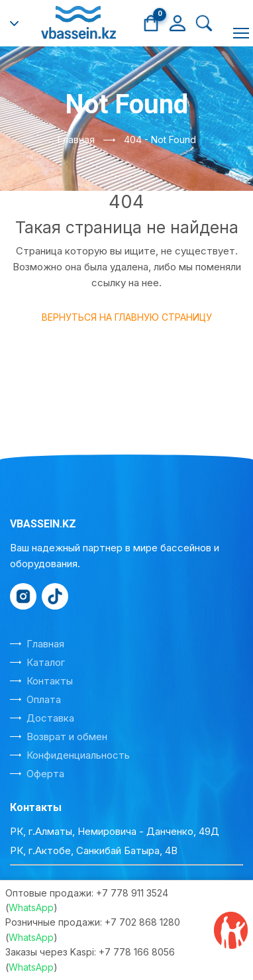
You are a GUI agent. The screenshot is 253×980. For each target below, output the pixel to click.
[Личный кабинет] (177, 22)
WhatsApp (31, 907)
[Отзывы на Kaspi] (231, 930)
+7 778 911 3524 (132, 893)
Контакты (50, 681)
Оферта (45, 774)
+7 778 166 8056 (137, 952)
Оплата (44, 699)
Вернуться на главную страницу (127, 317)
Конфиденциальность (78, 755)
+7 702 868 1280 (142, 922)
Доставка (50, 718)
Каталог (46, 662)
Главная (76, 139)
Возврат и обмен (67, 736)
